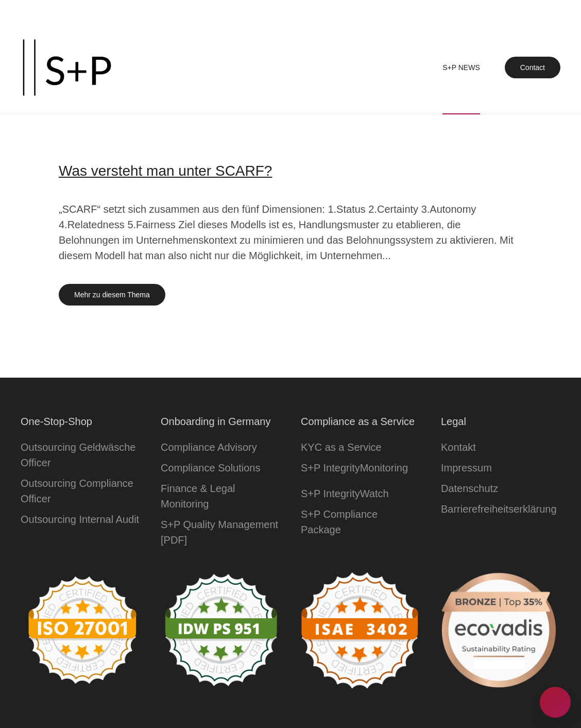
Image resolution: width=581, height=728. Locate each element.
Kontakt (458, 447)
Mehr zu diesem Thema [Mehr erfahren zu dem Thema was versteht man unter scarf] (112, 295)
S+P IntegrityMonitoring (354, 468)
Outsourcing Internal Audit (80, 519)
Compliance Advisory (209, 447)
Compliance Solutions (210, 468)
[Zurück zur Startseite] (67, 67)
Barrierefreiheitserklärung (499, 509)
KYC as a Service (341, 447)
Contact (533, 67)
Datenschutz (469, 488)
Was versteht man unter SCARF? (165, 171)
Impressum (466, 468)
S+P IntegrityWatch (345, 494)
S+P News (461, 67)
